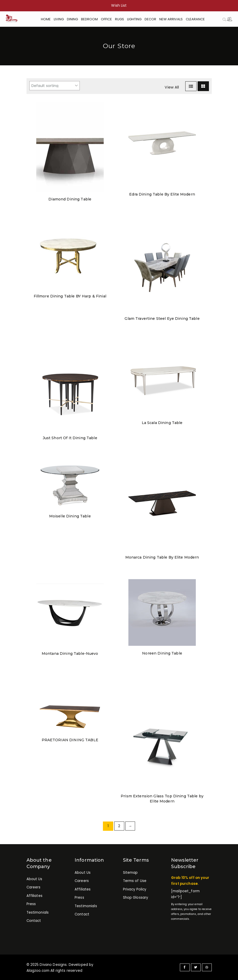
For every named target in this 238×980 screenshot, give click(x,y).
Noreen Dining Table (162, 653)
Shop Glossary (136, 898)
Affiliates (34, 896)
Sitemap (130, 873)
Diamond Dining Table (70, 199)
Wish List (119, 5)
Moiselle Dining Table (70, 516)
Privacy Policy (135, 889)
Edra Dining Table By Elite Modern (162, 194)
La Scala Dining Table (162, 423)
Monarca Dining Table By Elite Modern (162, 557)
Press (31, 904)
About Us (34, 879)
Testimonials (38, 913)
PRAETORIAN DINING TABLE (70, 740)
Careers (34, 888)
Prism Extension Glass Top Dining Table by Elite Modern (162, 799)
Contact (34, 921)
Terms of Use (135, 881)
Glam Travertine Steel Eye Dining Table (162, 319)
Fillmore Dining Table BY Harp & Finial (70, 296)
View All (172, 87)
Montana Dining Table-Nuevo (70, 654)
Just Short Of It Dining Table (70, 438)
